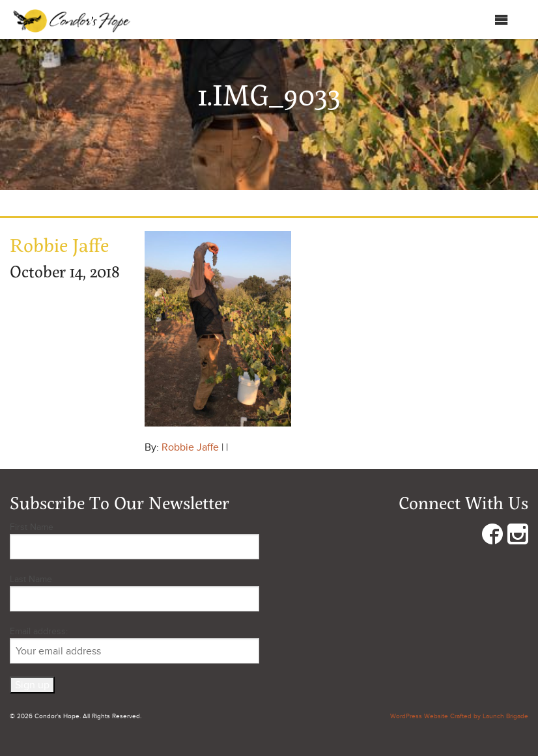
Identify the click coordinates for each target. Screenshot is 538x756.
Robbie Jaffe (190, 447)
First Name (32, 527)
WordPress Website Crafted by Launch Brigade (459, 716)
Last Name (31, 579)
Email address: (134, 645)
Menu (488, 20)
